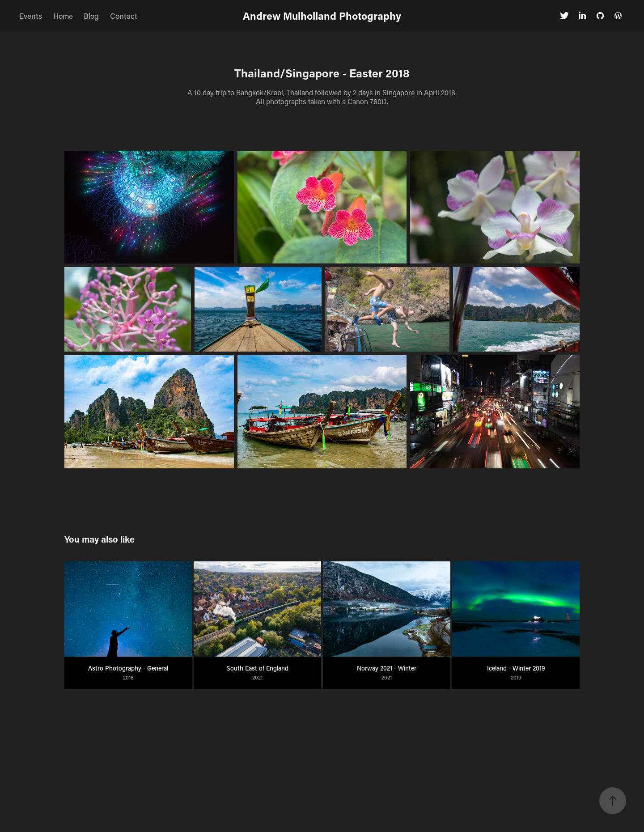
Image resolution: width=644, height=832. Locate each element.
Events (31, 16)
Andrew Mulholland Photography (322, 16)
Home (63, 16)
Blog (91, 16)
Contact (124, 16)
